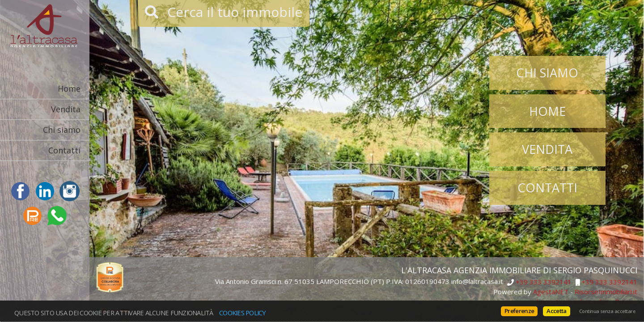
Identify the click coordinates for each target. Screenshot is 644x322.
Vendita (66, 109)
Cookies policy (243, 313)
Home (69, 89)
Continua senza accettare (607, 311)
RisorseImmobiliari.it (606, 292)
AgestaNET (551, 292)
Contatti (64, 150)
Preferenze (519, 311)
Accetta (556, 311)
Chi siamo (62, 130)
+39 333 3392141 (544, 282)
